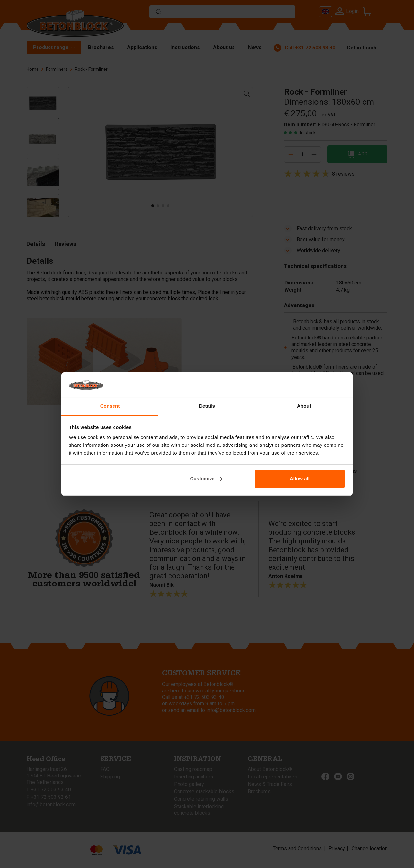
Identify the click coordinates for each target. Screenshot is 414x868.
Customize (206, 479)
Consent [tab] (110, 406)
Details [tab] (207, 406)
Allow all (300, 479)
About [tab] (304, 406)
